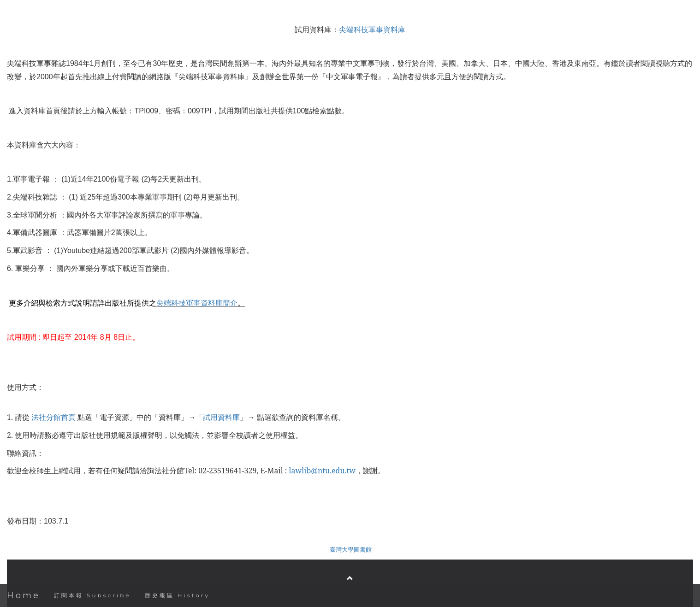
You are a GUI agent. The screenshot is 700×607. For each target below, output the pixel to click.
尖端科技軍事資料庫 (372, 29)
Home (24, 595)
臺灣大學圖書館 (351, 550)
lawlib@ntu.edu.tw (322, 471)
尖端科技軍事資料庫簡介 (197, 303)
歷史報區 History (177, 595)
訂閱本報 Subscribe (92, 595)
